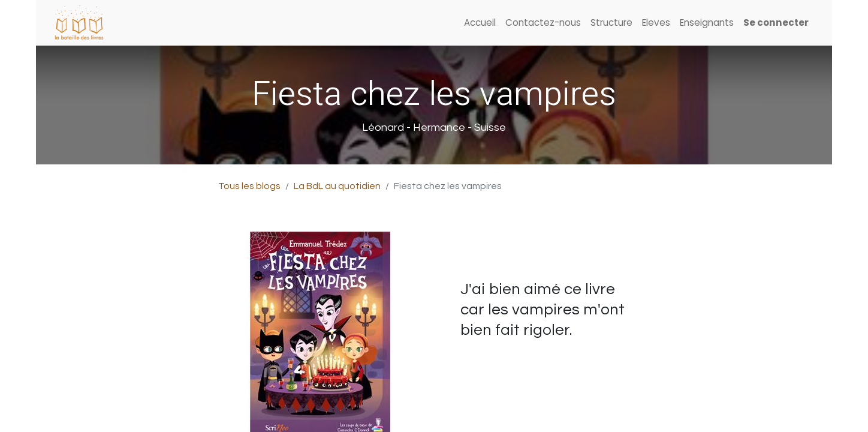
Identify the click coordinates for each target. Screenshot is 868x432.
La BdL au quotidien (337, 186)
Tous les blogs (249, 186)
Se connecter (776, 22)
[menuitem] (480, 23)
